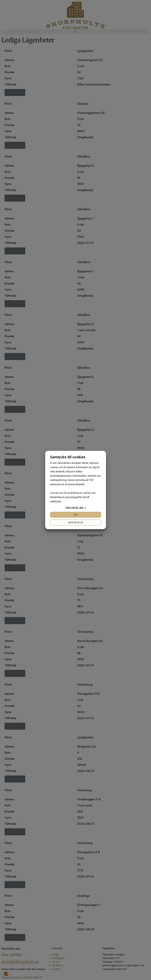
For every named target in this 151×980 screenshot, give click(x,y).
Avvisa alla (76, 523)
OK (75, 515)
